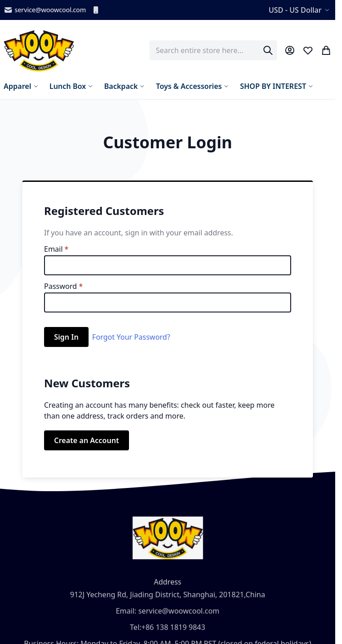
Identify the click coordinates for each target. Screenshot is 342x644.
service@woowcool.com (45, 10)
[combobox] (213, 50)
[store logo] (39, 50)
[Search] (268, 50)
